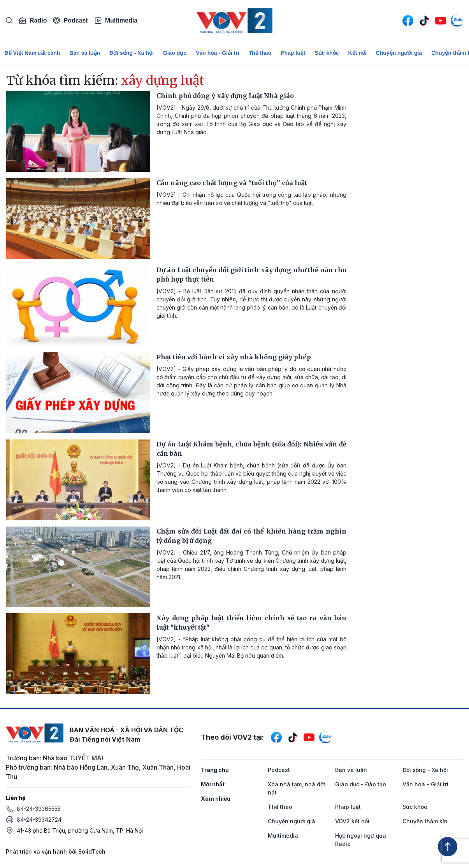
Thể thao (260, 53)
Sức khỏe (327, 53)
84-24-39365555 (39, 809)
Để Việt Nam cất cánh (32, 53)
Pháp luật (293, 53)
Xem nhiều (216, 799)
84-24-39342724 (39, 820)
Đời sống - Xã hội (132, 53)
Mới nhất (213, 784)
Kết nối (357, 53)
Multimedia (116, 21)
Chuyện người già (399, 53)
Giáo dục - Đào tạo (361, 784)
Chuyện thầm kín (425, 821)
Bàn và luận (85, 53)
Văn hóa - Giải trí (217, 53)
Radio (33, 21)
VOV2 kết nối (352, 821)
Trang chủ (215, 770)
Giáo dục (175, 53)
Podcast (70, 20)
